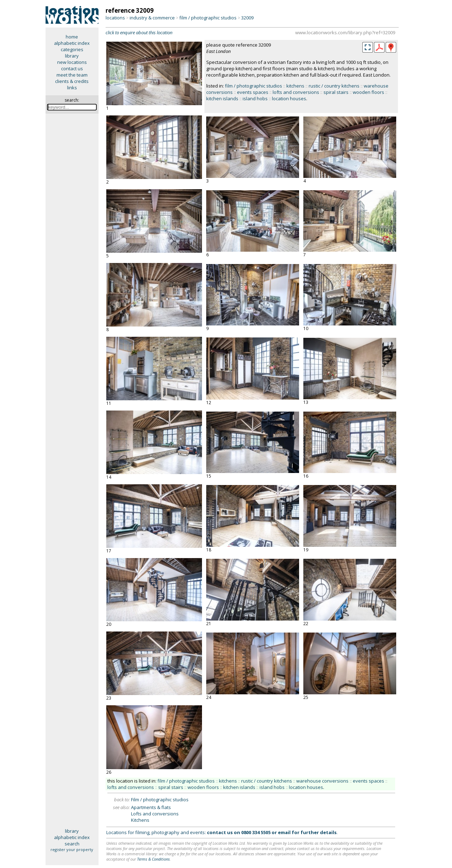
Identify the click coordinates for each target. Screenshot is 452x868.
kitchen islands (222, 98)
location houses (289, 98)
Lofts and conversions (155, 814)
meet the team (72, 75)
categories (72, 49)
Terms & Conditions (153, 859)
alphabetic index (72, 43)
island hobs (255, 98)
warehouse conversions (322, 781)
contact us (72, 68)
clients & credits (72, 81)
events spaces (253, 92)
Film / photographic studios (160, 800)
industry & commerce (152, 18)
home (72, 37)
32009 (247, 18)
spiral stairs (336, 92)
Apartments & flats (151, 807)
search (72, 844)
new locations (72, 62)
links (72, 88)
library (72, 56)
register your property (72, 849)
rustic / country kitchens (334, 86)
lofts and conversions (296, 92)
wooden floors (368, 92)
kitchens (295, 86)
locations (115, 18)
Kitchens (140, 820)
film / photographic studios (208, 18)
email (284, 832)
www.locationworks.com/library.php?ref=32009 (345, 32)
